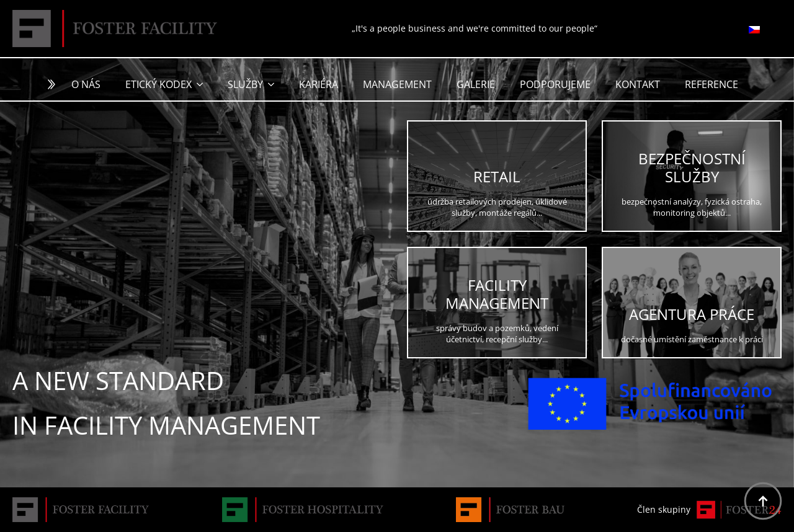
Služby (245, 84)
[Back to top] (763, 501)
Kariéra (319, 84)
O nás (86, 84)
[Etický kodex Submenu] (203, 84)
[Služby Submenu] (275, 84)
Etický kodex (158, 84)
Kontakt (638, 84)
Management (397, 84)
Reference (711, 84)
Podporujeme (555, 84)
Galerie (476, 84)
